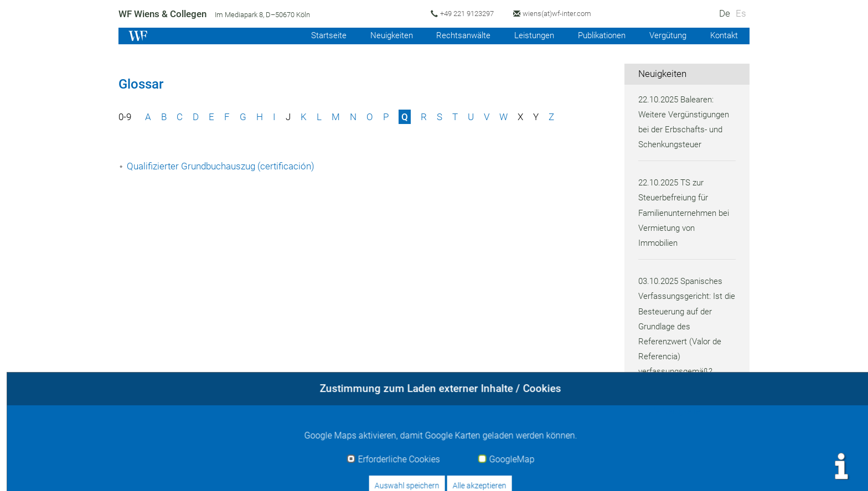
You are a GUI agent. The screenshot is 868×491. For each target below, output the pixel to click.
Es (741, 13)
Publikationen (597, 35)
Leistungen (527, 35)
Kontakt (723, 35)
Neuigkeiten (381, 35)
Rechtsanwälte (454, 35)
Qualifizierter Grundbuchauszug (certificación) (223, 166)
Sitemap (732, 470)
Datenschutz (676, 470)
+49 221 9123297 (469, 14)
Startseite (316, 35)
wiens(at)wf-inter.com (561, 14)
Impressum (566, 470)
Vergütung (665, 35)
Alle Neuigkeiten (678, 411)
